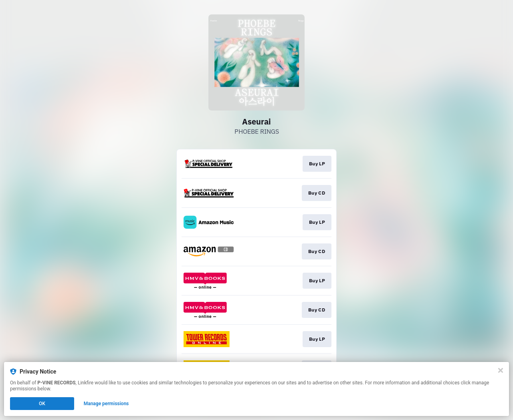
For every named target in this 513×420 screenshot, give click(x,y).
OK (42, 404)
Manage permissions (106, 404)
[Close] (501, 370)
